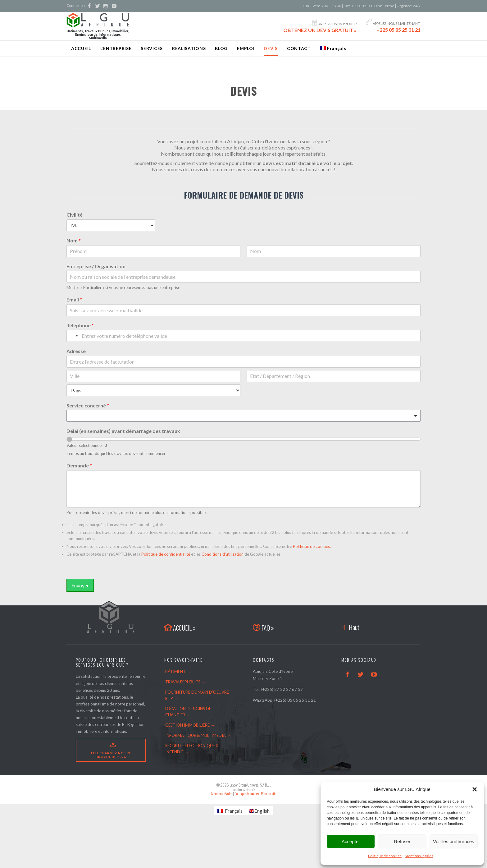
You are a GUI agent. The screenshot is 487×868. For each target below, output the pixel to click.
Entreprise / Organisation (96, 266)
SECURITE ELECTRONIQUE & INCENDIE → (192, 749)
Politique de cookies (385, 856)
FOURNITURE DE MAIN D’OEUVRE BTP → (197, 695)
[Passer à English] (259, 811)
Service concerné (88, 405)
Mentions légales (419, 856)
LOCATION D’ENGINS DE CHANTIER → (188, 712)
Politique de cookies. (312, 546)
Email (74, 299)
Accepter (351, 841)
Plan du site (269, 794)
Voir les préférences (454, 841)
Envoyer (80, 585)
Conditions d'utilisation (223, 554)
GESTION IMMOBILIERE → (190, 725)
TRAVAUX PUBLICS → (185, 682)
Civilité (75, 215)
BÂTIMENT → (178, 672)
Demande (79, 465)
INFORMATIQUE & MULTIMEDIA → (198, 735)
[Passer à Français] (230, 811)
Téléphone (80, 325)
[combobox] (243, 416)
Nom (74, 240)
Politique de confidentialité (166, 554)
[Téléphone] (243, 336)
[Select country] (73, 336)
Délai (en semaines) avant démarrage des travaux (123, 431)
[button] (475, 789)
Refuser (402, 841)
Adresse (76, 351)
